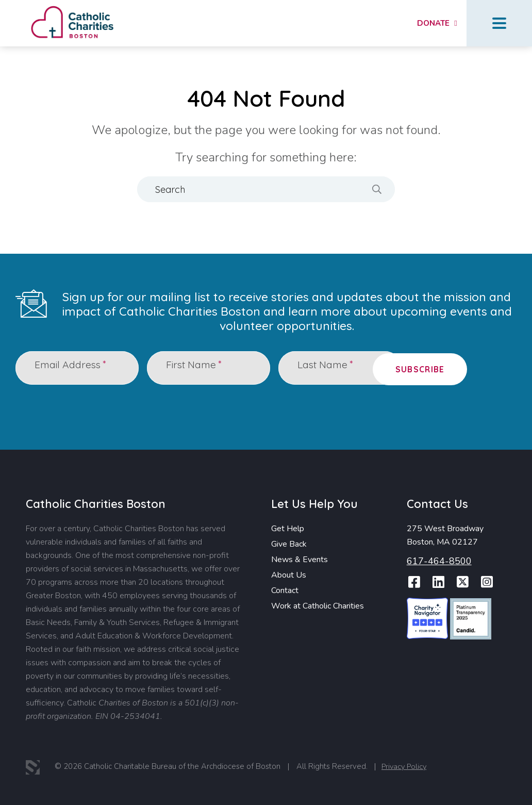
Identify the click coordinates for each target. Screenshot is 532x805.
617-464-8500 (439, 561)
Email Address (73, 367)
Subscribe (475, 368)
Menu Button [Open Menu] (499, 23)
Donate (430, 23)
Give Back (289, 544)
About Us (289, 574)
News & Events (300, 559)
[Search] (266, 189)
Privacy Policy (407, 767)
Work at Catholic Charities (318, 605)
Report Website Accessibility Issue (480, 769)
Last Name (328, 367)
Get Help (288, 528)
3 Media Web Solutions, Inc (34, 767)
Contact (285, 590)
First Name (196, 367)
